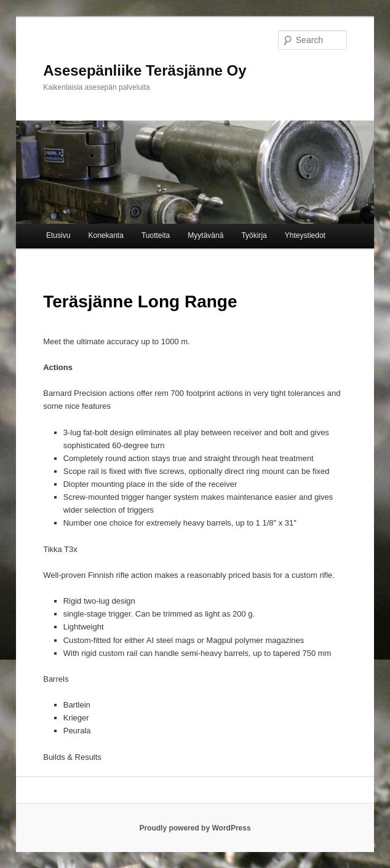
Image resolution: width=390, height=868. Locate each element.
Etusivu (58, 235)
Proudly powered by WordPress (195, 828)
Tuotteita (156, 235)
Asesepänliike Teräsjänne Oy (145, 70)
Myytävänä (205, 235)
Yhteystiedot (305, 235)
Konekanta (105, 235)
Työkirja (254, 235)
